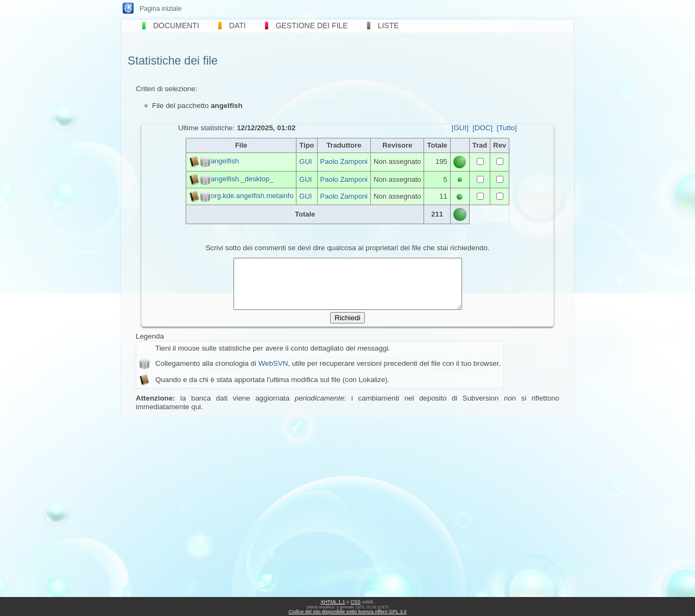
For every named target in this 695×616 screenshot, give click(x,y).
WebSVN (273, 373)
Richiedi (347, 328)
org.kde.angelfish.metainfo (252, 196)
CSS (356, 602)
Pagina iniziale (160, 9)
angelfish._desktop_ (242, 179)
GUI (305, 161)
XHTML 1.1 (333, 602)
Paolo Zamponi (344, 161)
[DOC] (482, 128)
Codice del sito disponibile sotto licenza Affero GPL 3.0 (347, 612)
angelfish (225, 161)
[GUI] (460, 128)
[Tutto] (507, 128)
